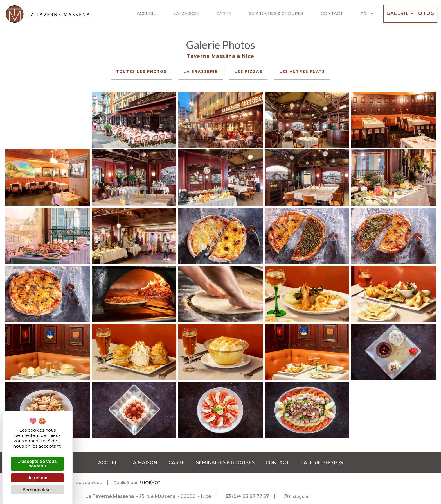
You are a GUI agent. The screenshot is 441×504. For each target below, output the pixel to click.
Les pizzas (248, 72)
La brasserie (201, 72)
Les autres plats (302, 72)
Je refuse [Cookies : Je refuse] (37, 478)
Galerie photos (410, 16)
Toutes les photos (141, 72)
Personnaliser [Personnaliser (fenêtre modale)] (37, 490)
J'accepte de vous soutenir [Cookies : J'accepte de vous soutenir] (37, 464)
